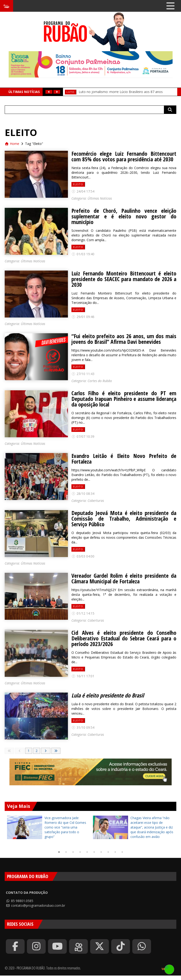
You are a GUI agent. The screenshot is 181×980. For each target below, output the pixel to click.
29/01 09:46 (83, 317)
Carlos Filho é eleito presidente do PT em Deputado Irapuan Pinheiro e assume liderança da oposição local (124, 399)
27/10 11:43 (83, 374)
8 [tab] (108, 852)
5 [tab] (87, 852)
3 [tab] (73, 852)
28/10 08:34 (83, 494)
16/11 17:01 (83, 676)
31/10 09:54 (83, 727)
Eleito (78, 184)
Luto (70, 92)
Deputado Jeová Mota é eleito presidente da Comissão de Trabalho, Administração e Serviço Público (124, 519)
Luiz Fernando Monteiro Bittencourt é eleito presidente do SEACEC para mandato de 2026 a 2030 (124, 279)
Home (12, 144)
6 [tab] (94, 852)
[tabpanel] (48, 827)
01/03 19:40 (83, 254)
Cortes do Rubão (100, 381)
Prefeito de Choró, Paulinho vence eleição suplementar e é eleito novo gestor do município (124, 216)
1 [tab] (59, 852)
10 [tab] (122, 852)
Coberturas (96, 501)
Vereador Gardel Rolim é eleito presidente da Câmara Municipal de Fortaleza (124, 578)
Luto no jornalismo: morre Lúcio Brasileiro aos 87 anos (121, 92)
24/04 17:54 (83, 191)
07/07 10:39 (83, 436)
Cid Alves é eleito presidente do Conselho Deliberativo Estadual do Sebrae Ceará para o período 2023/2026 (124, 638)
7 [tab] (101, 852)
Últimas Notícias (100, 198)
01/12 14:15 (83, 613)
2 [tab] (66, 852)
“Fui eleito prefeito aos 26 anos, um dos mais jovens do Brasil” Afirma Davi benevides (124, 339)
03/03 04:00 (83, 556)
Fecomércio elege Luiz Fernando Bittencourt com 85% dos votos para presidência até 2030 (124, 156)
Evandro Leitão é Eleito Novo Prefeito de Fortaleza (124, 459)
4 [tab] (80, 852)
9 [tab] (115, 852)
